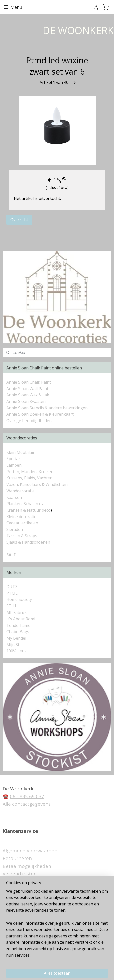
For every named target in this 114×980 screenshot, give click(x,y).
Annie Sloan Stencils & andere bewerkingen (47, 408)
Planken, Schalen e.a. (26, 504)
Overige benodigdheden (29, 421)
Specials (14, 459)
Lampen (14, 465)
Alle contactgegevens (27, 804)
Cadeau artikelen (22, 523)
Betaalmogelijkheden (27, 866)
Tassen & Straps (22, 536)
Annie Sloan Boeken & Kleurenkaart (40, 414)
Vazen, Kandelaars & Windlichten (37, 484)
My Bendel (16, 638)
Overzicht (19, 220)
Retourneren (17, 858)
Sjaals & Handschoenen (28, 542)
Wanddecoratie (20, 491)
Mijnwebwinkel (59, 971)
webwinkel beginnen (81, 963)
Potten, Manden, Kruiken (30, 472)
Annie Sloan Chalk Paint (29, 382)
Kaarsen (14, 497)
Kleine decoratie (21, 517)
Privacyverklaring (22, 881)
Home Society (19, 599)
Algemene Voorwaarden (30, 851)
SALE (11, 555)
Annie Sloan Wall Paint (27, 389)
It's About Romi (21, 619)
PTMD (12, 593)
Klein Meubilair (21, 452)
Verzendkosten (20, 874)
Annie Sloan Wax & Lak (28, 395)
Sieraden (15, 529)
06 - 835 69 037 (27, 796)
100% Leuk (16, 651)
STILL (12, 606)
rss (62, 963)
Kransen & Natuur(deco (28, 510)
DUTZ (12, 587)
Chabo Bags (18, 632)
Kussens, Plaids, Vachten (29, 478)
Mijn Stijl (14, 645)
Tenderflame (18, 625)
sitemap (51, 963)
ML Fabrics (16, 612)
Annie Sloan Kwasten (26, 401)
